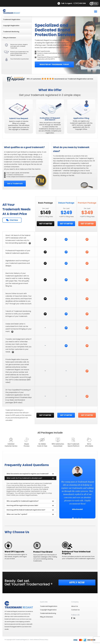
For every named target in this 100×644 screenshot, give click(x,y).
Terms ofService (35, 640)
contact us (75, 610)
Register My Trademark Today (54, 64)
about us (75, 606)
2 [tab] (76, 518)
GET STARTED (46, 224)
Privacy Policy (44, 640)
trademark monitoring (11, 32)
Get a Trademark (15, 183)
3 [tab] (79, 518)
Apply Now (77, 582)
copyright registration (11, 26)
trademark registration (12, 19)
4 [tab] (82, 518)
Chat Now (12, 220)
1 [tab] (73, 518)
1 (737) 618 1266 (80, 3)
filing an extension (10, 38)
